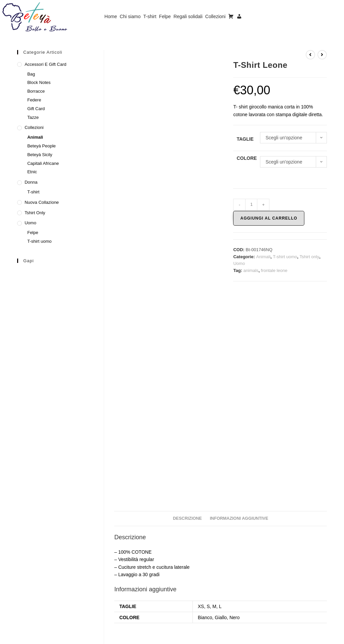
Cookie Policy (313, 636)
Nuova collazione (42, 202)
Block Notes (39, 82)
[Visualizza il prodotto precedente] (310, 55)
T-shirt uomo (285, 257)
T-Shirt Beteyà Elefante (294, 567)
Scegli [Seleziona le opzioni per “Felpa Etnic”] (147, 595)
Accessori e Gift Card (45, 64)
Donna (31, 182)
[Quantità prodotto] (251, 205)
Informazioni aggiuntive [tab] (239, 311)
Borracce (36, 91)
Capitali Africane (43, 163)
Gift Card (36, 109)
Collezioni (216, 16)
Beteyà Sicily (40, 155)
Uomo (239, 263)
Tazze (33, 117)
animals (251, 270)
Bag (31, 74)
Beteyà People (41, 146)
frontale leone (274, 270)
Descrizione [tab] (187, 311)
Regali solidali (188, 16)
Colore (247, 158)
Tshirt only (310, 257)
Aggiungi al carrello (269, 218)
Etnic (32, 172)
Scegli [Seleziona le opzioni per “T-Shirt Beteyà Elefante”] (293, 595)
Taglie (245, 139)
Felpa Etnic (148, 567)
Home (111, 16)
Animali (263, 257)
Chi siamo (130, 16)
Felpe (165, 16)
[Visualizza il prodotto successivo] (322, 55)
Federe (34, 100)
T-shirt (150, 16)
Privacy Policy (279, 636)
